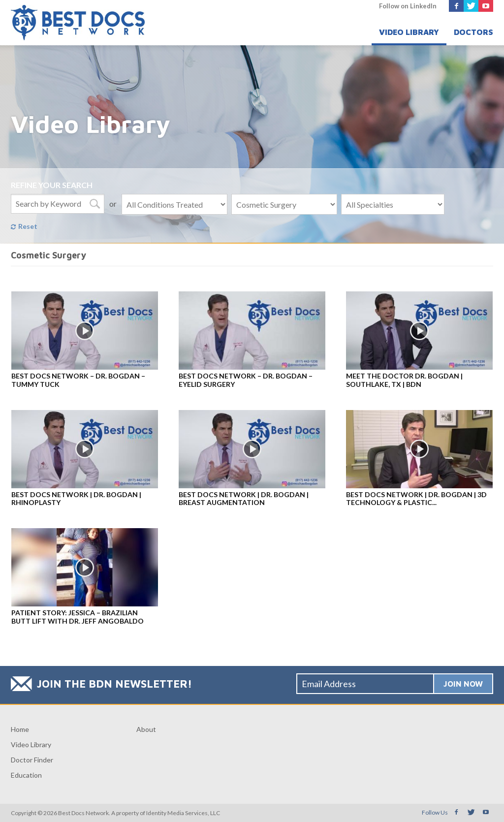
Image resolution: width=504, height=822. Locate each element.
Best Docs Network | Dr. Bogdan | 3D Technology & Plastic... (416, 499)
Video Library (409, 32)
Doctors (473, 32)
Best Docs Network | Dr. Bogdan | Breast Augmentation (244, 499)
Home (20, 729)
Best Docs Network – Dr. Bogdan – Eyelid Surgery (246, 380)
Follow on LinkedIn (408, 6)
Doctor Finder (32, 760)
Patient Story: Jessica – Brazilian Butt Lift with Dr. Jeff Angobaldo (78, 617)
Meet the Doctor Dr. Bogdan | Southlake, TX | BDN (404, 380)
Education (26, 775)
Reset (28, 226)
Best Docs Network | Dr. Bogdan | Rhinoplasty (76, 499)
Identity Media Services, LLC (183, 813)
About (146, 729)
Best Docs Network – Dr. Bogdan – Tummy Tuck (78, 380)
